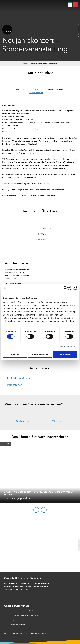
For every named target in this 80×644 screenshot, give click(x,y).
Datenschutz (14, 633)
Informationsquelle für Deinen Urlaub (22, 611)
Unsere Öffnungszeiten (18, 625)
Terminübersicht (36, 93)
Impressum (24, 633)
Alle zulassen (65, 354)
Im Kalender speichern (40, 239)
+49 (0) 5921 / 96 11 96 (18, 589)
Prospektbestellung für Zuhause (20, 620)
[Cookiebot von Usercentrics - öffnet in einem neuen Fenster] (65, 288)
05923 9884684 (15, 284)
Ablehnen (15, 354)
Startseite (26, 64)
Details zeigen (65, 346)
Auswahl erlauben (40, 354)
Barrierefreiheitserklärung (38, 633)
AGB (6, 633)
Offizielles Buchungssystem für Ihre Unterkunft (25, 615)
